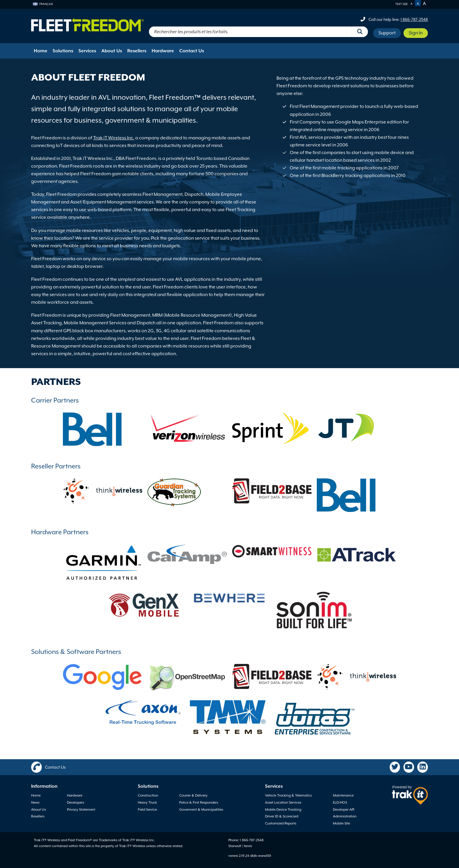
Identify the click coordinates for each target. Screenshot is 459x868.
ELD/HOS (340, 802)
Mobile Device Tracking (283, 809)
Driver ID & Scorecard (282, 816)
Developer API (344, 809)
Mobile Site (341, 823)
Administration (345, 816)
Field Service (147, 809)
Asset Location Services (283, 802)
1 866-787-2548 (414, 19)
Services (87, 51)
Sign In (416, 33)
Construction (148, 795)
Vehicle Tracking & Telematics (288, 795)
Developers (76, 802)
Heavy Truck (147, 802)
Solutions (63, 51)
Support (387, 33)
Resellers (137, 51)
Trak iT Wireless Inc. (114, 138)
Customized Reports (281, 823)
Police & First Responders (199, 802)
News (35, 802)
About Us (112, 51)
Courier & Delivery (193, 795)
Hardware (163, 51)
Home (41, 51)
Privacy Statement (81, 809)
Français (43, 4)
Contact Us (192, 51)
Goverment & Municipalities (201, 809)
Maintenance (343, 795)
